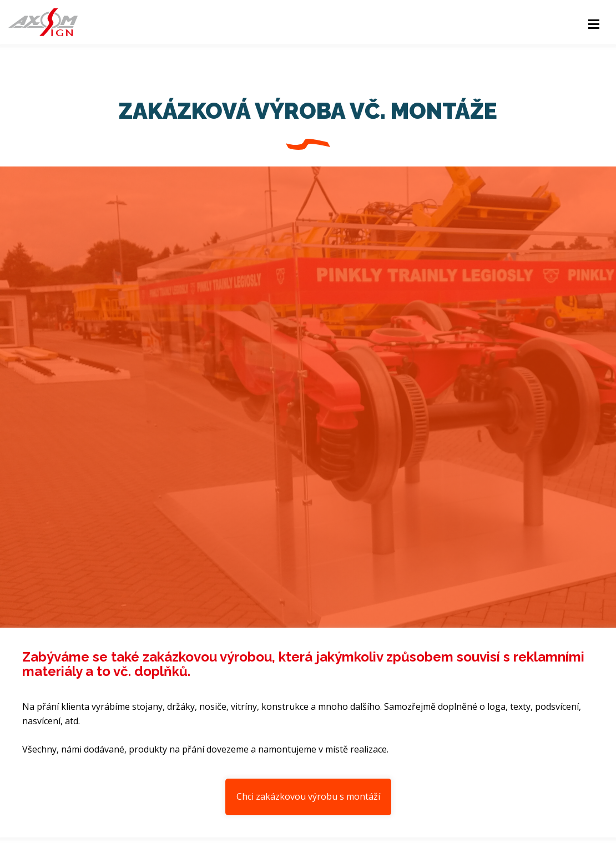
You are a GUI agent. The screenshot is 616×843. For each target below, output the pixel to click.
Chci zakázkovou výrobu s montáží (308, 796)
